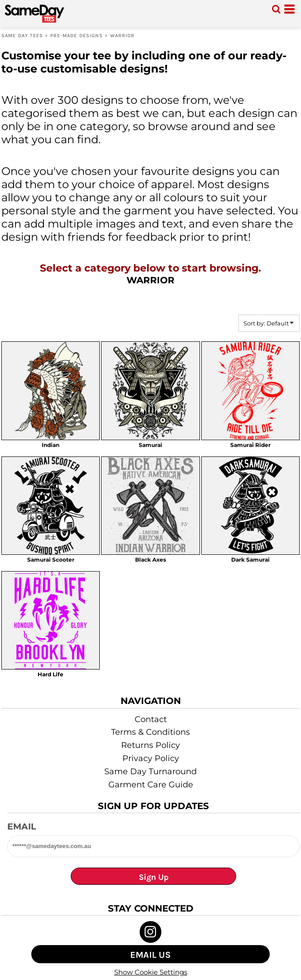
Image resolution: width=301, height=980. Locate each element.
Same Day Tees (22, 36)
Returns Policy (150, 745)
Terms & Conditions (150, 732)
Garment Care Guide (151, 785)
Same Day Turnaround (150, 771)
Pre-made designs (77, 36)
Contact (151, 719)
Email (22, 827)
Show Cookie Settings (151, 972)
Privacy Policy (151, 758)
